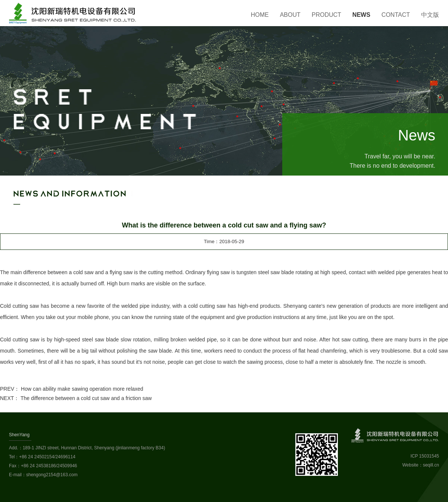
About (290, 15)
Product (326, 15)
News (361, 15)
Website (410, 465)
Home (260, 15)
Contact (396, 15)
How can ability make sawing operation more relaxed (82, 389)
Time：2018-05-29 (224, 241)
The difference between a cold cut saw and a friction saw (86, 398)
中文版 (430, 15)
